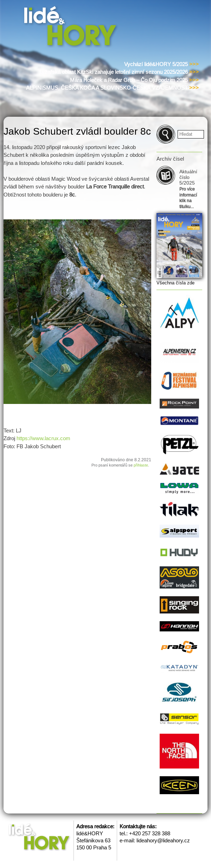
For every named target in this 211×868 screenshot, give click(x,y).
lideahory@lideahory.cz (163, 840)
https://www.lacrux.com (43, 438)
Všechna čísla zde (175, 283)
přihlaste (141, 465)
